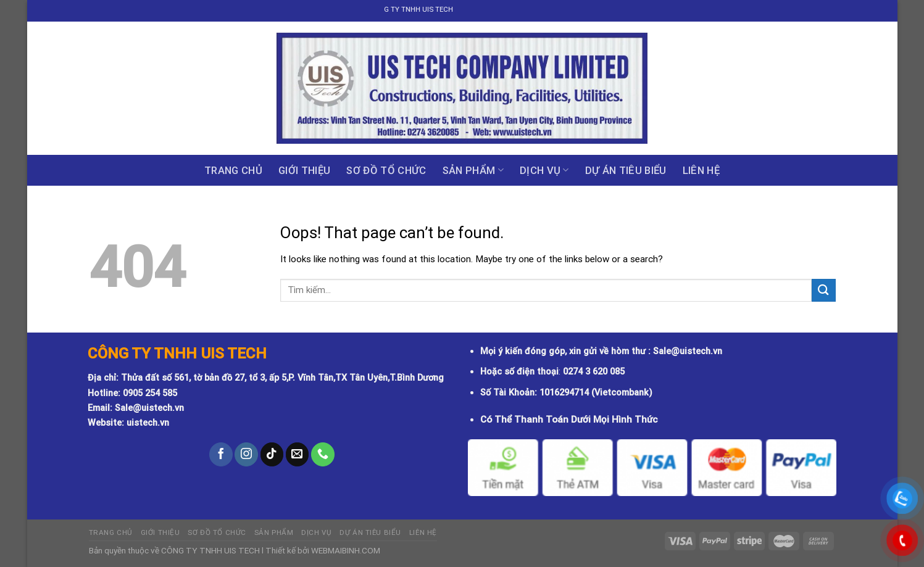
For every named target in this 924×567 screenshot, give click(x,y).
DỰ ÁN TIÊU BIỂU (626, 170)
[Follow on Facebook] (221, 454)
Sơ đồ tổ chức (386, 170)
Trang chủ (233, 170)
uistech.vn (148, 423)
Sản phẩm (473, 170)
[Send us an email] (298, 454)
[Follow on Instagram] (246, 454)
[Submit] (823, 290)
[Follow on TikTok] (272, 454)
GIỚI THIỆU (304, 170)
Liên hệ (701, 170)
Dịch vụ (544, 170)
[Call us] (323, 454)
